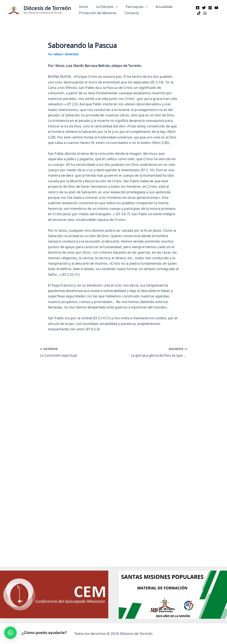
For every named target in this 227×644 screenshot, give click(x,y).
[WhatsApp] (204, 13)
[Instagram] (209, 8)
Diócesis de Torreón (47, 8)
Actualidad (159, 7)
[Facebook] (197, 8)
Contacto (130, 13)
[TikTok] (198, 13)
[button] (114, 7)
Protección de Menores (97, 13)
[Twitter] (203, 8)
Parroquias (133, 7)
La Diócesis (105, 7)
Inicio (83, 7)
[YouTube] (215, 8)
